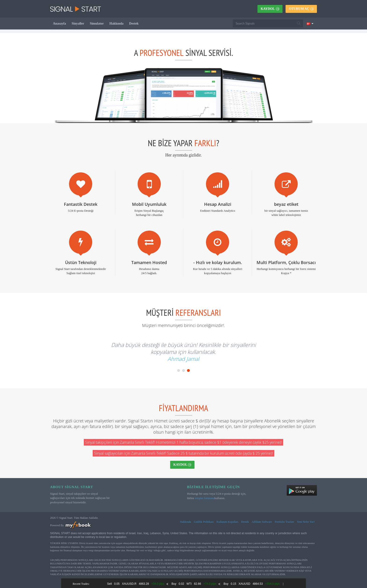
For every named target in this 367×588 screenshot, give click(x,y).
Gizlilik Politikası (204, 522)
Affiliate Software (262, 522)
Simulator (97, 24)
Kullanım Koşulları (227, 522)
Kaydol (270, 9)
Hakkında (117, 24)
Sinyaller (78, 24)
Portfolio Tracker (284, 522)
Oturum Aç (301, 9)
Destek (134, 24)
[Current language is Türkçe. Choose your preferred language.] (310, 23)
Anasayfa (59, 24)
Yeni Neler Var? (306, 522)
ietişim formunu (205, 498)
